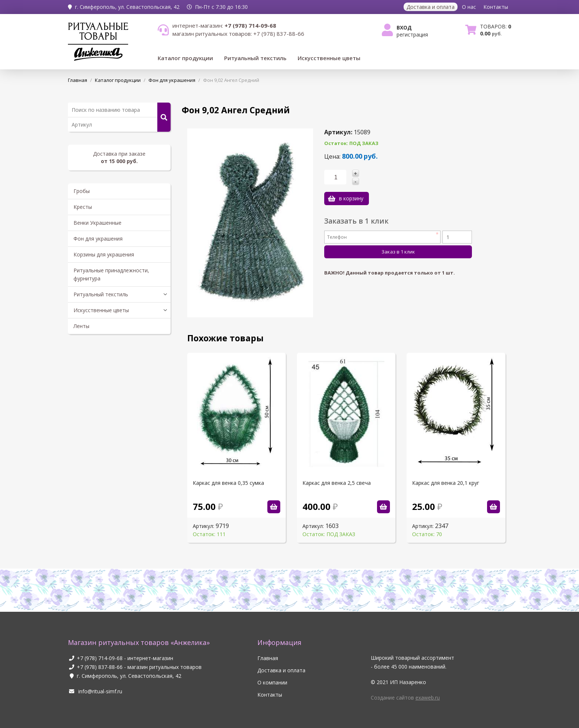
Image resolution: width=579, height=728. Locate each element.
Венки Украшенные (97, 223)
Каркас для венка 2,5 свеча (337, 483)
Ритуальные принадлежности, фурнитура (111, 274)
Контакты (496, 7)
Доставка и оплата (431, 7)
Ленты (81, 326)
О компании (272, 682)
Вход (404, 27)
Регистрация (412, 34)
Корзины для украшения (104, 254)
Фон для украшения (98, 239)
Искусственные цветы (329, 58)
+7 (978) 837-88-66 (100, 667)
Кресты (83, 207)
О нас (469, 7)
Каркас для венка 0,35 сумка (228, 483)
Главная (268, 658)
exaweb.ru (428, 698)
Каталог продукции (185, 58)
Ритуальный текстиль (255, 58)
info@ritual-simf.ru (95, 691)
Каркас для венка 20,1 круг (446, 483)
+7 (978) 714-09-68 (100, 658)
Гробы (82, 191)
